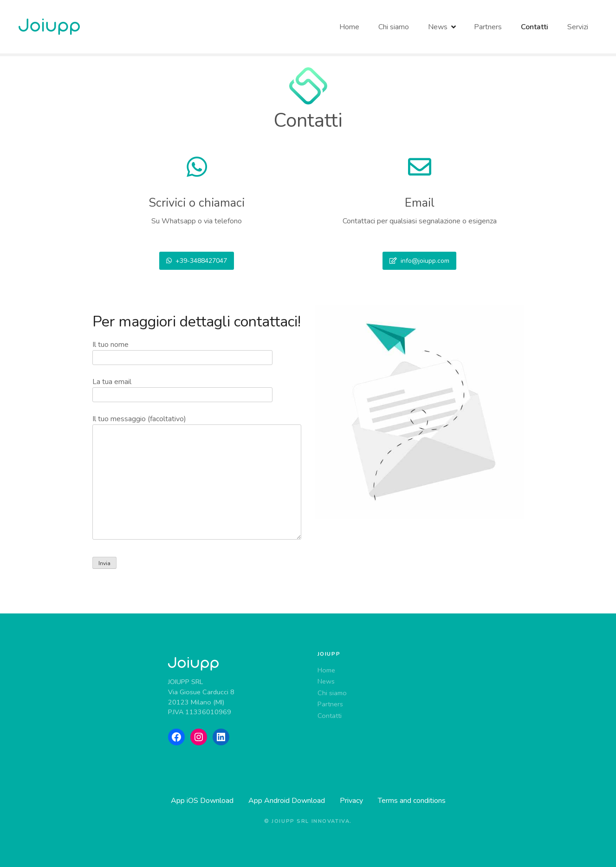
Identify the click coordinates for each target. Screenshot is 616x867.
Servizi (578, 27)
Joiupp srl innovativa (311, 821)
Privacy (351, 801)
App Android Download (287, 801)
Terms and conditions (412, 801)
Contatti (535, 27)
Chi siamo (394, 27)
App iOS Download (202, 801)
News (438, 27)
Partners (487, 27)
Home (349, 27)
